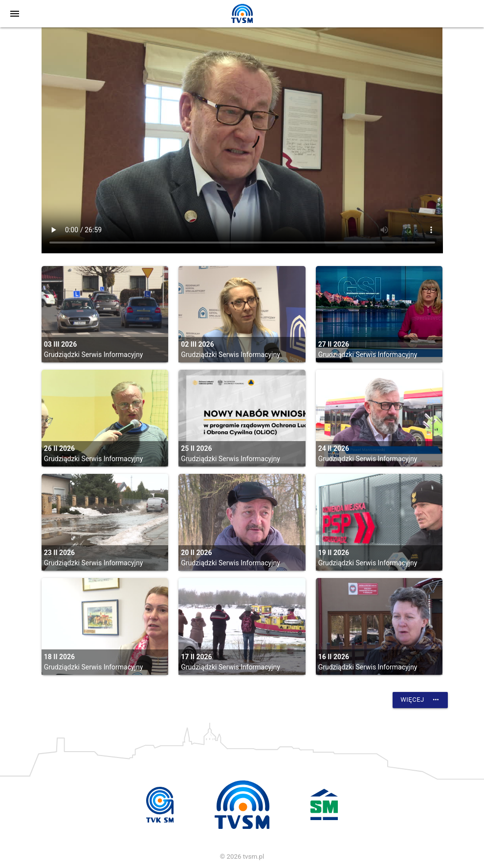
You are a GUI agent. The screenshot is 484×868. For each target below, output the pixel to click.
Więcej (420, 700)
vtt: (242, 140)
